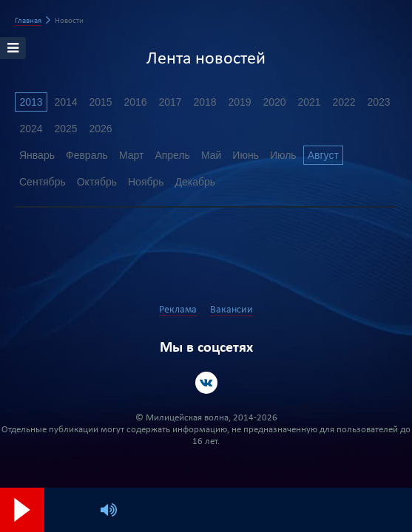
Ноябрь (146, 182)
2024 (31, 129)
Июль (283, 155)
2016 (135, 102)
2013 (31, 102)
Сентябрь (43, 182)
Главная (28, 21)
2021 (309, 102)
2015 (100, 102)
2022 (344, 102)
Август (323, 155)
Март (132, 155)
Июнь (246, 155)
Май (211, 155)
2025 (65, 129)
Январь (37, 155)
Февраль (87, 155)
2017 (170, 102)
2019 (239, 102)
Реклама (178, 310)
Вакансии (232, 310)
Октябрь (97, 182)
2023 (378, 102)
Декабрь (196, 182)
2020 (274, 102)
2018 (205, 102)
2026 (100, 129)
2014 (65, 102)
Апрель (172, 155)
